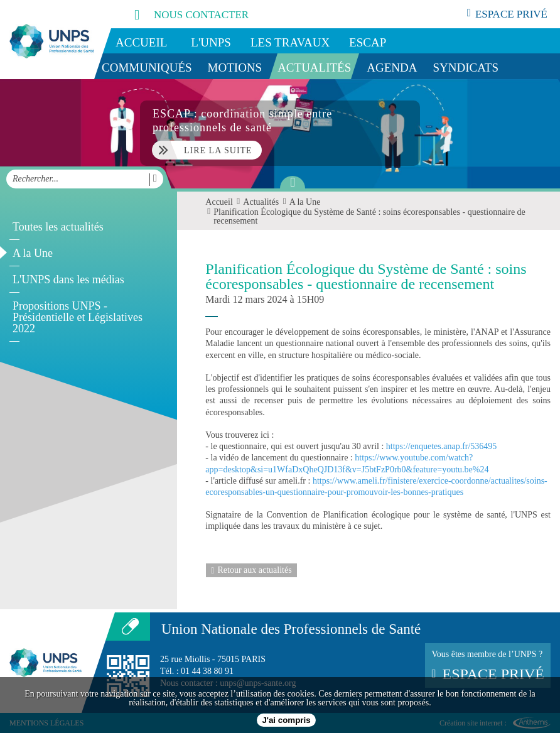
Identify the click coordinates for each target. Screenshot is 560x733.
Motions (235, 68)
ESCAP (368, 42)
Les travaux (290, 42)
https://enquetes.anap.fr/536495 (442, 446)
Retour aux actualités (251, 570)
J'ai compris (286, 720)
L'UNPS (211, 42)
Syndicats (466, 68)
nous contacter (178, 14)
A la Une (33, 253)
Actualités (314, 68)
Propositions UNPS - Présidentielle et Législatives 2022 (78, 317)
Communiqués (147, 68)
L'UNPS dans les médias (68, 280)
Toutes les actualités (58, 227)
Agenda (392, 68)
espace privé (507, 14)
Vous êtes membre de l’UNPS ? (488, 666)
